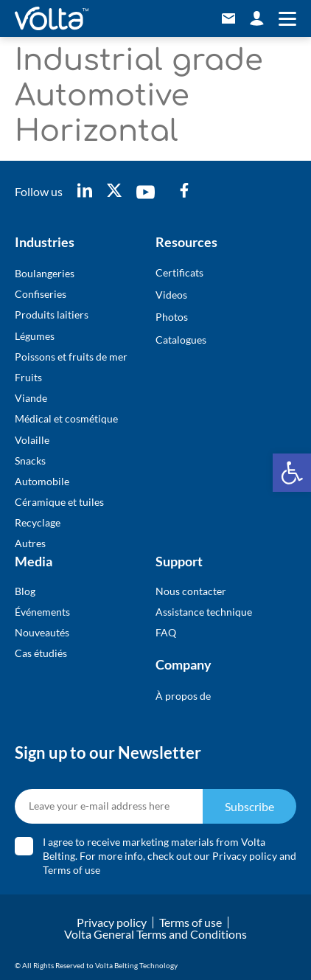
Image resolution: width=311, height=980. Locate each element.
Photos (172, 317)
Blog (25, 591)
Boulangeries (45, 273)
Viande (31, 398)
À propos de (183, 696)
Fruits (28, 377)
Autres (30, 543)
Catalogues (181, 340)
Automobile (42, 481)
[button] (292, 473)
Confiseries (41, 294)
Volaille (32, 440)
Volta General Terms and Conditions (155, 934)
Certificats (179, 272)
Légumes (35, 336)
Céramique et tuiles (59, 502)
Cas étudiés (41, 653)
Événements (42, 612)
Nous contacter (191, 591)
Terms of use (71, 870)
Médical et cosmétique (66, 418)
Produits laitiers (52, 314)
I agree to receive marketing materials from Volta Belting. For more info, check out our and (170, 856)
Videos (171, 295)
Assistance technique (204, 612)
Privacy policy (245, 856)
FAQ (166, 632)
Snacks (30, 461)
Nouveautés (42, 632)
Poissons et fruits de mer (71, 357)
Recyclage (38, 522)
